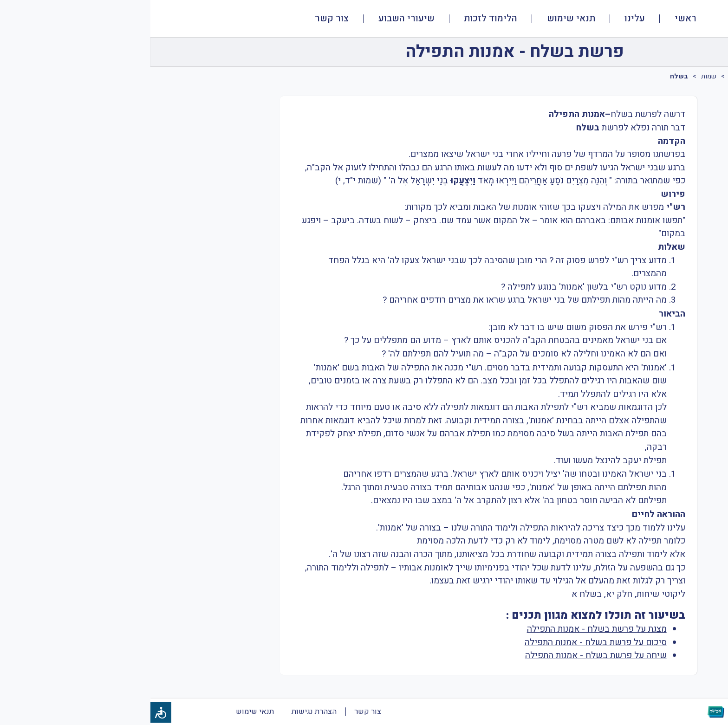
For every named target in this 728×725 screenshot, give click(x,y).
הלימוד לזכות (340, 19)
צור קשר (181, 19)
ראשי (535, 19)
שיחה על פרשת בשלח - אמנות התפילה (445, 655)
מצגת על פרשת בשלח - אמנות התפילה (446, 629)
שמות (558, 76)
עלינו (484, 19)
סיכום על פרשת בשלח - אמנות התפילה (445, 642)
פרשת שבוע (653, 76)
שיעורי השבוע (256, 19)
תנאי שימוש (421, 19)
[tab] (702, 90)
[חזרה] (694, 52)
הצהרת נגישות (164, 712)
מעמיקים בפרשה (601, 76)
